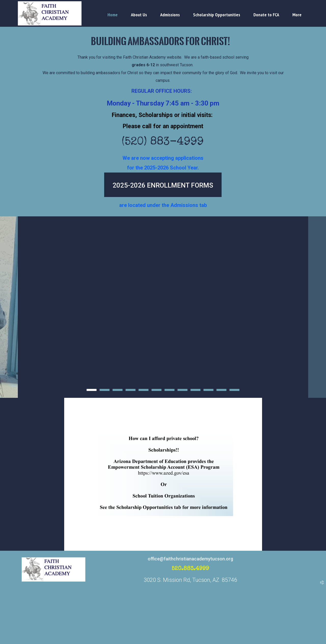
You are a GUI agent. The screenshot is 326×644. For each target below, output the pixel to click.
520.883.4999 (191, 627)
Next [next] (317, 336)
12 (234, 449)
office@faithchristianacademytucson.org (190, 616)
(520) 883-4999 (163, 142)
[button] (163, 185)
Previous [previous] (9, 336)
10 (208, 449)
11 (221, 449)
